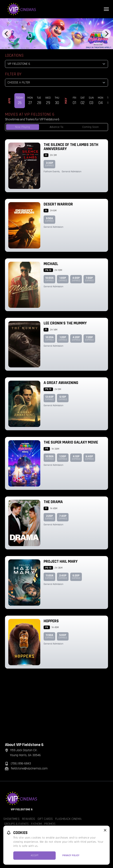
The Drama (53, 502)
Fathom (36, 824)
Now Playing (23, 127)
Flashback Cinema (68, 819)
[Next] (106, 34)
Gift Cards (45, 819)
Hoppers (51, 621)
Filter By (13, 74)
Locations (14, 55)
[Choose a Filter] (56, 83)
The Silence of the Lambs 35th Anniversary (71, 147)
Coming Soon (90, 127)
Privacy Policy (71, 855)
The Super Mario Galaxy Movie (71, 442)
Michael (51, 264)
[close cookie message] (105, 830)
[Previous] (7, 34)
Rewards (29, 819)
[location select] (56, 64)
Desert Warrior (58, 204)
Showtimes (11, 819)
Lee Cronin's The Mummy (65, 323)
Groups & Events (16, 824)
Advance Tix (56, 127)
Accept (35, 855)
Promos (50, 824)
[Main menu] (106, 9)
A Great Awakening (61, 383)
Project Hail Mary (61, 561)
